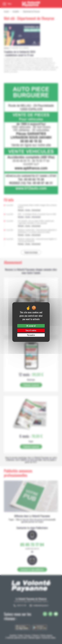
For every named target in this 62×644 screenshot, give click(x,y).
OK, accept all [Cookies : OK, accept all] (31, 326)
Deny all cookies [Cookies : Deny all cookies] (31, 330)
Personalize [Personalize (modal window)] (31, 335)
